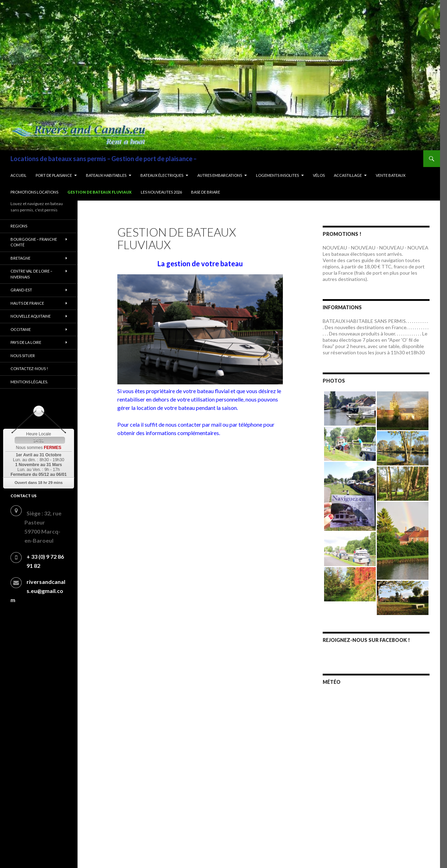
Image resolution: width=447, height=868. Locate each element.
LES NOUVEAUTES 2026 (161, 192)
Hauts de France (27, 303)
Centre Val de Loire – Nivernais (31, 274)
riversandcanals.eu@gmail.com (38, 591)
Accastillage (348, 175)
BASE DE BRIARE (206, 192)
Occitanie (21, 329)
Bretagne (20, 258)
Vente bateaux (391, 175)
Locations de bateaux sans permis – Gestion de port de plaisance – (104, 159)
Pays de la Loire (26, 342)
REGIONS (19, 226)
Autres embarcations (220, 175)
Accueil (19, 175)
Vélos (319, 175)
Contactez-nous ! (29, 368)
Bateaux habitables (106, 175)
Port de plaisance (54, 175)
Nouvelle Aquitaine (31, 316)
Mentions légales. (29, 382)
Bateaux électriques (162, 175)
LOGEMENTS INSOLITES (277, 175)
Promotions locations (34, 192)
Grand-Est (21, 290)
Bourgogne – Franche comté (34, 242)
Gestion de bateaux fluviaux (100, 192)
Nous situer (23, 356)
